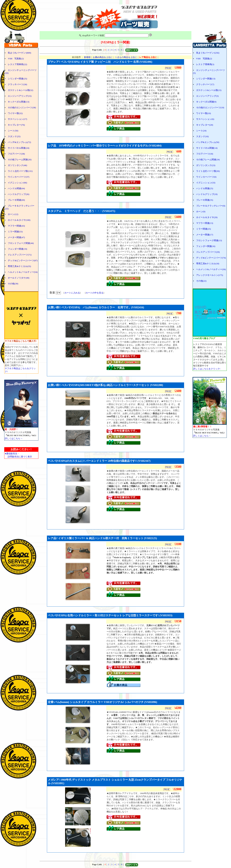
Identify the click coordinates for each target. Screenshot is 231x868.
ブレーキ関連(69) (16, 200)
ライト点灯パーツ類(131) (20, 171)
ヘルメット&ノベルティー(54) (23, 272)
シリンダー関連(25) (17, 79)
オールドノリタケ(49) (19, 278)
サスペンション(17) (17, 119)
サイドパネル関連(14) (207, 148)
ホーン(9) (201, 212)
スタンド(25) (14, 136)
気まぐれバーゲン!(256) (208, 53)
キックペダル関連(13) (19, 102)
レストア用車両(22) (17, 64)
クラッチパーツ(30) (17, 84)
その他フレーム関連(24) (208, 160)
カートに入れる (72, 293)
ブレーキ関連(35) (205, 200)
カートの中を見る (95, 293)
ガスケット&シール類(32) (20, 90)
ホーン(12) (13, 214)
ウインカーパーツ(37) (19, 177)
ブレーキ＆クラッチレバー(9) (211, 206)
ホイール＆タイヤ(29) (207, 217)
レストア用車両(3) (205, 64)
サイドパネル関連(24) (19, 148)
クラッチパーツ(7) (205, 84)
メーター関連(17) (205, 235)
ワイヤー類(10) (204, 113)
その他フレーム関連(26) (20, 160)
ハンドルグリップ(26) (19, 194)
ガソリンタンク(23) (206, 165)
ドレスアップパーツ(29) (208, 252)
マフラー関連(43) (16, 226)
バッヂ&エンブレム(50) (208, 142)
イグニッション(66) (17, 183)
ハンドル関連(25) (205, 188)
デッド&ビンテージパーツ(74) (211, 258)
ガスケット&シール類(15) (209, 90)
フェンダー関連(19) (17, 249)
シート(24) (201, 131)
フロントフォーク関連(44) (21, 243)
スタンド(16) (202, 136)
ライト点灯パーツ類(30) (208, 171)
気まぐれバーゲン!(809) (19, 53)
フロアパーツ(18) (205, 154)
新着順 (87, 57)
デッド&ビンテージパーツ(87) (23, 260)
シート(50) (13, 131)
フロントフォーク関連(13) (209, 240)
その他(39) (13, 284)
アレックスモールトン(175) (210, 275)
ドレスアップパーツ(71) (20, 255)
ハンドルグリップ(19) (207, 194)
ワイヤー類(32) (15, 113)
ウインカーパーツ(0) (206, 177)
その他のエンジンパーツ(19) (210, 108)
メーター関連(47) (16, 237)
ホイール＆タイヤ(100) (19, 220)
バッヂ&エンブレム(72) (19, 142)
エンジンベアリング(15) (20, 96)
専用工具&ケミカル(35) (19, 266)
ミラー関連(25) (204, 229)
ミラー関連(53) (15, 232)
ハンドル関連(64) (16, 188)
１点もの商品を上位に (126, 57)
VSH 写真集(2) (16, 59)
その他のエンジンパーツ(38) (22, 108)
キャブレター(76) (16, 125)
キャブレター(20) (205, 125)
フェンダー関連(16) (206, 246)
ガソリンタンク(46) (17, 165)
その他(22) (201, 281)
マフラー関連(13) (205, 223)
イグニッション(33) (206, 183)
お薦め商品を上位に (103, 57)
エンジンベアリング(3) (207, 96)
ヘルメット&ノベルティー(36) (211, 269)
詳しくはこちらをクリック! (207, 369)
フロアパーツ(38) (16, 154)
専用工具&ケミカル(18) (208, 264)
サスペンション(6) (205, 119)
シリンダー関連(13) (206, 79)
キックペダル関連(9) (206, 102)
